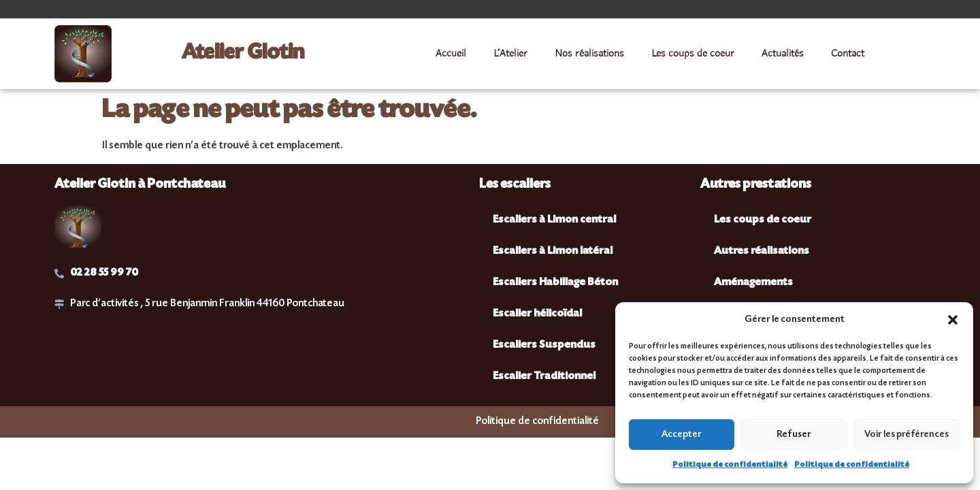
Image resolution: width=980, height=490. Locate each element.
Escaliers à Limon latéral (553, 251)
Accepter (682, 435)
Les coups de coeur (693, 54)
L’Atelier (510, 54)
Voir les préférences (906, 435)
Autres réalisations (762, 251)
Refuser (794, 435)
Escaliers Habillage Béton (555, 283)
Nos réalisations (589, 54)
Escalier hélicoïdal (537, 314)
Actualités (783, 54)
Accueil (451, 54)
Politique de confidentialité (730, 465)
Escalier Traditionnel (544, 377)
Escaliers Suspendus (544, 345)
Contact (848, 54)
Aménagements (753, 283)
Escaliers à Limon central (554, 220)
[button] (953, 320)
